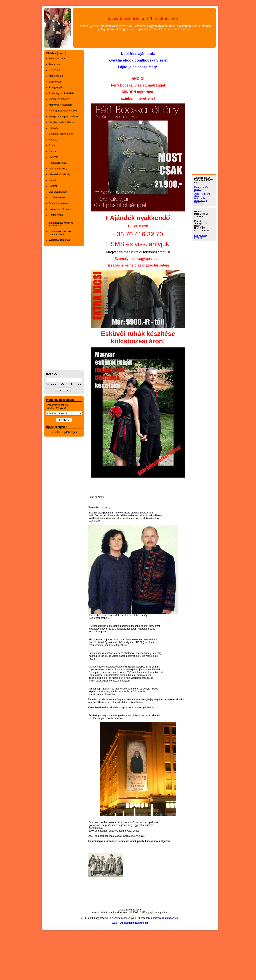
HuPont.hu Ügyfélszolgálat (64, 432)
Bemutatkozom (57, 59)
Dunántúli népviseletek (61, 134)
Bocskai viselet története (62, 122)
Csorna (53, 151)
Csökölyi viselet (57, 198)
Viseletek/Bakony (58, 169)
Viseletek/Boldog (58, 192)
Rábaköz (53, 140)
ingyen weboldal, (202, 198)
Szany (52, 145)
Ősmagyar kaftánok (59, 99)
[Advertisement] (60, 308)
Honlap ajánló (56, 215)
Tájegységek (56, 88)
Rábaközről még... (58, 163)
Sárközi (53, 186)
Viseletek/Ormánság (60, 174)
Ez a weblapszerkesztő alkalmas (202, 194)
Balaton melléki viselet (61, 209)
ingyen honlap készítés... (200, 202)
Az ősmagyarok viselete (61, 93)
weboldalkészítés (168, 918)
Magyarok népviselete (60, 105)
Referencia (55, 70)
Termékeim (55, 64)
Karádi (52, 180)
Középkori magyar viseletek (63, 116)
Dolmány (53, 128)
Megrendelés (56, 76)
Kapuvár (53, 157)
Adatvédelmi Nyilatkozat (134, 923)
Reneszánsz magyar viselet (63, 111)
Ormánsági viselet (58, 203)
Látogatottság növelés (201, 237)
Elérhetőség (55, 82)
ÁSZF (115, 923)
